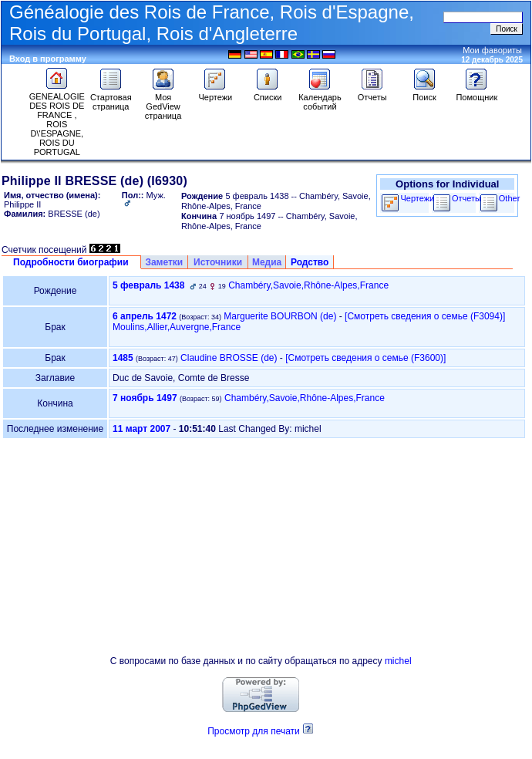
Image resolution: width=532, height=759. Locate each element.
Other (510, 198)
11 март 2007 (141, 429)
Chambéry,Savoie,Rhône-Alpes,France (308, 285)
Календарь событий (320, 98)
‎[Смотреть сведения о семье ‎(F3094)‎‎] (425, 316)
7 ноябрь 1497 (145, 398)
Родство (310, 262)
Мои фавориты (492, 50)
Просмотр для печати (254, 731)
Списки (268, 93)
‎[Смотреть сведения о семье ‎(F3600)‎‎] (365, 358)
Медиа (267, 262)
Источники (218, 262)
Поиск (425, 93)
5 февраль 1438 (148, 285)
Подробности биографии (71, 262)
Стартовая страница (111, 98)
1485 (123, 358)
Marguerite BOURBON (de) (280, 316)
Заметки (164, 262)
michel (398, 661)
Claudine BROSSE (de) (229, 358)
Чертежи (215, 93)
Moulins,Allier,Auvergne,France (177, 327)
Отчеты (372, 93)
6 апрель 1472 (145, 316)
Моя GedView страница (163, 103)
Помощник (476, 93)
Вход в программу (48, 59)
